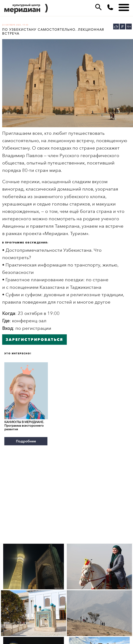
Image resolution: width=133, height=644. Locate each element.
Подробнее (26, 441)
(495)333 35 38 (110, 7)
